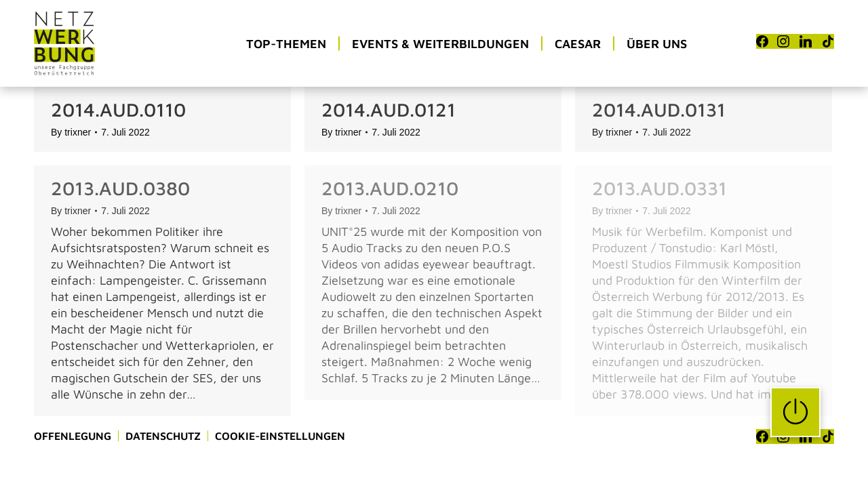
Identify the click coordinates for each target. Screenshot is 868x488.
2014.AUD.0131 (659, 109)
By (71, 132)
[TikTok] (828, 41)
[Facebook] (762, 41)
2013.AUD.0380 (120, 188)
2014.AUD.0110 (118, 109)
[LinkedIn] (806, 41)
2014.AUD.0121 (389, 109)
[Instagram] (783, 41)
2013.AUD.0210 (390, 188)
